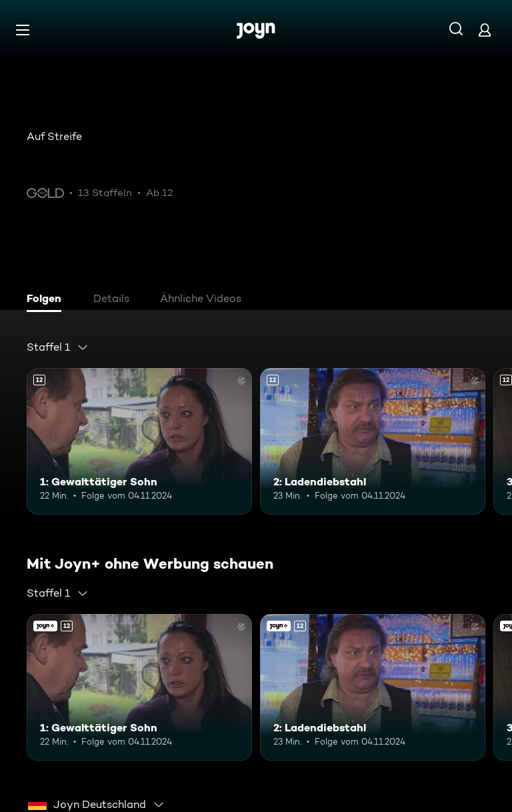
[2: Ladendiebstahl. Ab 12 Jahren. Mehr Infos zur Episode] (373, 441)
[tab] (47, 300)
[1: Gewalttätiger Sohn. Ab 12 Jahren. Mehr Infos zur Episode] (139, 441)
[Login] (485, 30)
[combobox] (58, 347)
